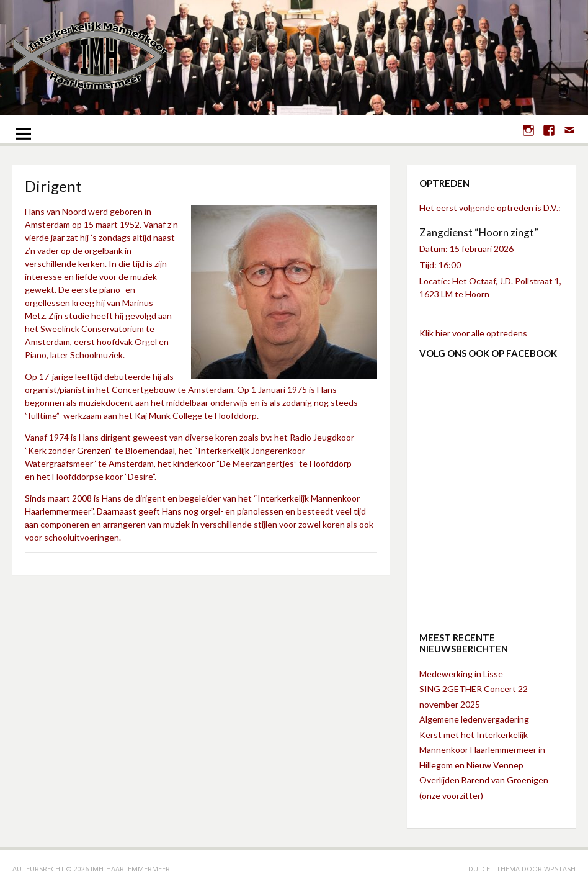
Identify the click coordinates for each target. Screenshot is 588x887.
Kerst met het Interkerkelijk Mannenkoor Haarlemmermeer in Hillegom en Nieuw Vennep (482, 750)
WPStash (560, 869)
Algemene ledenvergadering (474, 719)
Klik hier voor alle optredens (473, 333)
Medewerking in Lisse (461, 674)
